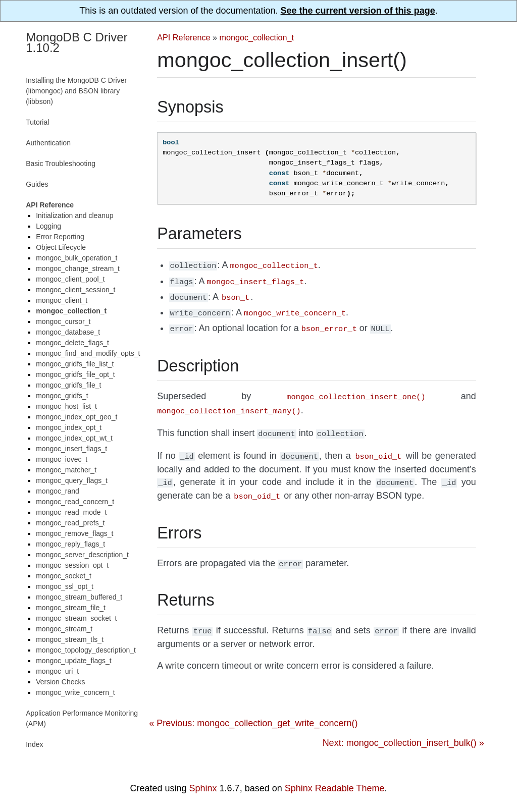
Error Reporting (60, 237)
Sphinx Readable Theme (335, 788)
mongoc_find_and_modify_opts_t (88, 353)
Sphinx (203, 788)
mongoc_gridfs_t (62, 396)
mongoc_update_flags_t (73, 661)
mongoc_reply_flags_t (70, 544)
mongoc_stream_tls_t (70, 639)
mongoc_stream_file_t (71, 608)
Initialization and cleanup (74, 215)
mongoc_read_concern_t (75, 502)
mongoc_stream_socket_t (76, 618)
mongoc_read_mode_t (71, 512)
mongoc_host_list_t (66, 406)
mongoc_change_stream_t (78, 268)
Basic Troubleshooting (61, 164)
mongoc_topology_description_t (86, 650)
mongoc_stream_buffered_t (79, 597)
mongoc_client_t (62, 300)
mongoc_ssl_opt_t (65, 586)
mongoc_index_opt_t (69, 427)
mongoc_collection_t (257, 37)
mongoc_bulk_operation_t (76, 258)
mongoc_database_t (68, 332)
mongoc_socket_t (64, 576)
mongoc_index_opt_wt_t (74, 438)
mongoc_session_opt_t (72, 565)
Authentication (48, 143)
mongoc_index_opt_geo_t (76, 417)
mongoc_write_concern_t (75, 692)
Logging (48, 226)
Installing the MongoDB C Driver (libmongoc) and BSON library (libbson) (76, 91)
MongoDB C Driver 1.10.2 (76, 42)
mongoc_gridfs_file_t (68, 385)
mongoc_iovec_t (62, 459)
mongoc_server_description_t (82, 555)
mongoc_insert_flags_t (71, 449)
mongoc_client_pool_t (70, 279)
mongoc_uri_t (57, 671)
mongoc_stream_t (64, 629)
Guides (37, 184)
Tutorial (37, 122)
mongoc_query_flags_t (72, 480)
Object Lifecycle (61, 247)
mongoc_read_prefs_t (70, 523)
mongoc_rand (58, 491)
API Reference (184, 37)
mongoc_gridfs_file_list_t (75, 364)
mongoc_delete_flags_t (72, 343)
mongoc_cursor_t (63, 321)
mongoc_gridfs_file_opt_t (75, 374)
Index (34, 744)
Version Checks (60, 682)
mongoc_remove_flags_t (74, 533)
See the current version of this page (358, 11)
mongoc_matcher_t (66, 470)
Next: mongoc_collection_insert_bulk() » (403, 730)
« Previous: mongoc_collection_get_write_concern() (253, 710)
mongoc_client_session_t (75, 290)
